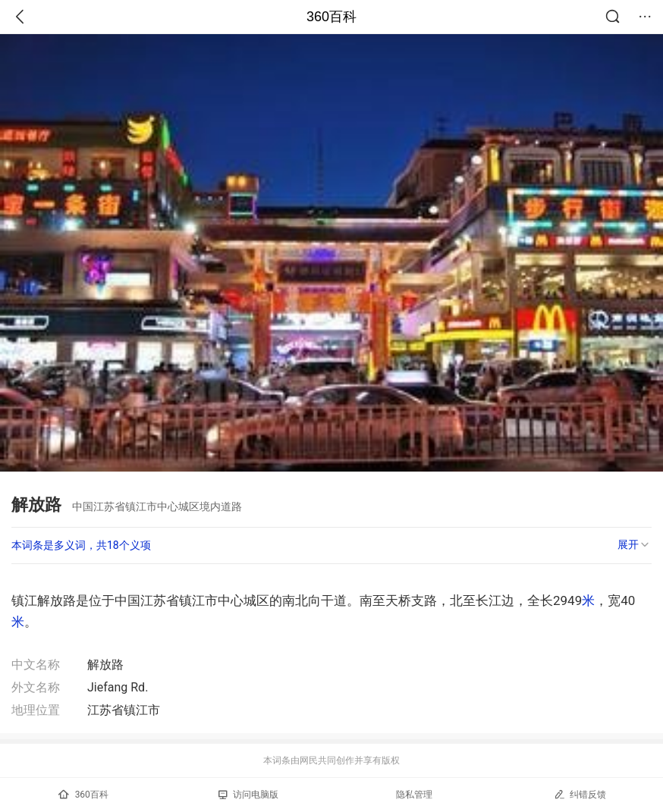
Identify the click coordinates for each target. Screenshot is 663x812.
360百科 (331, 17)
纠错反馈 (580, 794)
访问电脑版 (248, 795)
